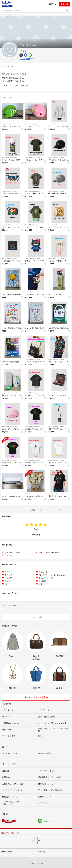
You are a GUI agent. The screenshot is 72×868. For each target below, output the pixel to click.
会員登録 (64, 4)
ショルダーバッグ (46, 578)
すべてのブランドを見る (36, 697)
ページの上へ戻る (36, 617)
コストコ (27, 494)
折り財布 (42, 581)
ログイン (53, 4)
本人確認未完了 (26, 59)
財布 (40, 584)
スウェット (43, 572)
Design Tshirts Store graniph (56, 124)
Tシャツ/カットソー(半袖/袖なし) (52, 575)
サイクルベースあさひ (8, 124)
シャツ (8, 581)
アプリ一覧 (42, 852)
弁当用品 (8, 575)
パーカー (8, 584)
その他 (8, 572)
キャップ (8, 578)
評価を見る (36, 535)
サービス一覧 (7, 852)
